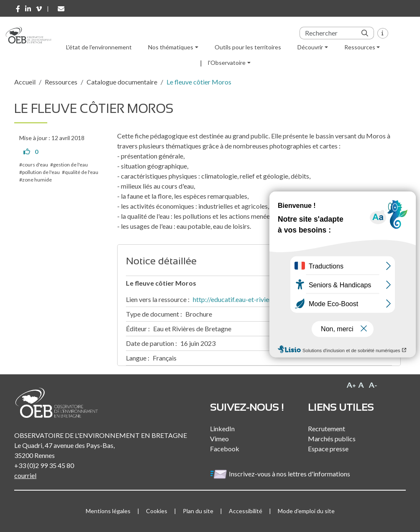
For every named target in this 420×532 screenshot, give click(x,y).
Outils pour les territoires (248, 47)
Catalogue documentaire (122, 82)
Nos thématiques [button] (171, 47)
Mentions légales (108, 511)
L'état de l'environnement (99, 47)
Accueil (25, 82)
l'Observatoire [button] (227, 63)
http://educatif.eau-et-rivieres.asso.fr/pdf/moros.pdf (268, 299)
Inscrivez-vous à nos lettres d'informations (281, 474)
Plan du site (198, 511)
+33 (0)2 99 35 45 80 (44, 465)
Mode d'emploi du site (306, 511)
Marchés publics (332, 439)
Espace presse (328, 449)
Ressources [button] (360, 47)
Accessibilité (246, 511)
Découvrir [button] (310, 47)
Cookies (157, 511)
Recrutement (327, 428)
